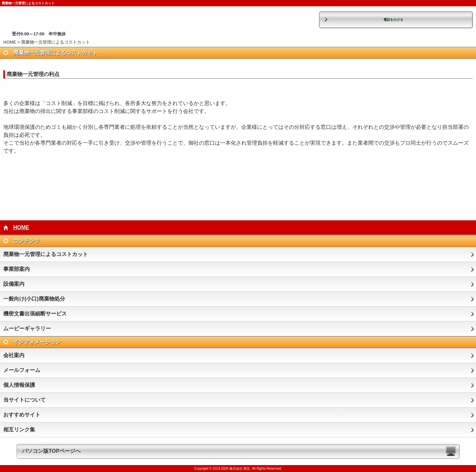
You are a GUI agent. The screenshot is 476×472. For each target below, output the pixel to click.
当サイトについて (24, 400)
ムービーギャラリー (27, 328)
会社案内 (14, 355)
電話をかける (393, 20)
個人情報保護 (19, 385)
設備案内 (14, 284)
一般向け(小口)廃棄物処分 (34, 299)
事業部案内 (17, 269)
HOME (10, 42)
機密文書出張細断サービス (35, 314)
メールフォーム (22, 370)
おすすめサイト (22, 415)
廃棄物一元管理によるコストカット (46, 254)
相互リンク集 (19, 430)
